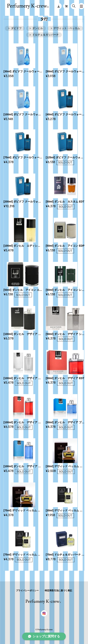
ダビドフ (16, 28)
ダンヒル (38, 28)
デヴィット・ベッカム (67, 28)
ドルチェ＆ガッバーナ (46, 35)
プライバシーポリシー (27, 591)
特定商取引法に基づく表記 (58, 591)
